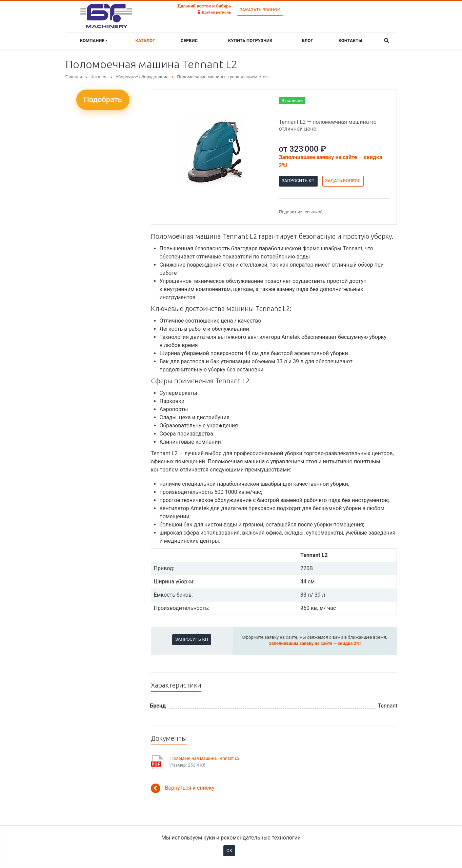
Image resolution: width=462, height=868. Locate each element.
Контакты (350, 41)
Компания (94, 41)
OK (229, 851)
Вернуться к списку (183, 788)
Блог (307, 41)
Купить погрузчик (250, 41)
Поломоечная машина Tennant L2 (205, 758)
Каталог (145, 41)
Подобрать (103, 100)
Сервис (189, 41)
